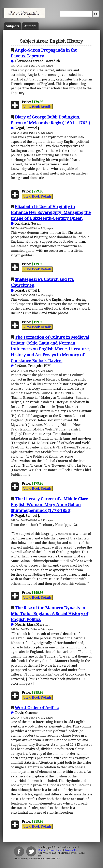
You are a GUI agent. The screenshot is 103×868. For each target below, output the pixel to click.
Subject (13, 26)
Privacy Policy (55, 850)
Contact (42, 850)
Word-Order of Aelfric (37, 707)
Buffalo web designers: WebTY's (44, 858)
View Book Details (37, 107)
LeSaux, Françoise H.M (31, 366)
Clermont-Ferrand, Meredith (35, 61)
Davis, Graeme (24, 713)
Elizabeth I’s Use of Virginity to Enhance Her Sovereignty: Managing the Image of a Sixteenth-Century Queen (51, 212)
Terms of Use (71, 850)
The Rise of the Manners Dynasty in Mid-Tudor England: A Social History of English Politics (49, 613)
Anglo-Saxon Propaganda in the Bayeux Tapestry (44, 53)
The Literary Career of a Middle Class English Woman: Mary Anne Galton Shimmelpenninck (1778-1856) (49, 504)
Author (30, 26)
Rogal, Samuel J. (25, 128)
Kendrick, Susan (26, 223)
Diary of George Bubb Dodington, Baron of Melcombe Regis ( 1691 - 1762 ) (50, 120)
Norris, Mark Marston (30, 625)
